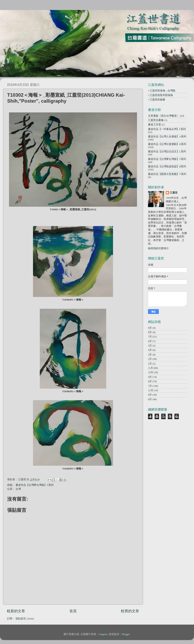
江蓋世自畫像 (156, 120)
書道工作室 (154, 125)
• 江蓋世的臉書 (157, 100)
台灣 (18, 489)
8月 (150, 332)
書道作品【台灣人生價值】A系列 (167, 137)
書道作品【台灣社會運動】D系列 (167, 144)
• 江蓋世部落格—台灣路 (162, 91)
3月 (150, 355)
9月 (150, 328)
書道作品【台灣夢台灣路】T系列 (35, 485)
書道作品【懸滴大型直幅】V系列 (167, 174)
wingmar (103, 634)
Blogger (126, 634)
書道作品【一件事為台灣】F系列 (167, 129)
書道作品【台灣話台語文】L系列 (167, 152)
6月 (150, 341)
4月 (150, 350)
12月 (151, 390)
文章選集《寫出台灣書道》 (164, 116)
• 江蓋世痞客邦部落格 (160, 95)
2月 (150, 359)
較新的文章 (16, 611)
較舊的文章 (130, 611)
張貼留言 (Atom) (25, 619)
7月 (150, 337)
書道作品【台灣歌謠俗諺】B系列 (167, 167)
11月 (150, 368)
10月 (151, 372)
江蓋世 (174, 193)
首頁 (73, 611)
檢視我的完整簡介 (158, 248)
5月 (150, 346)
